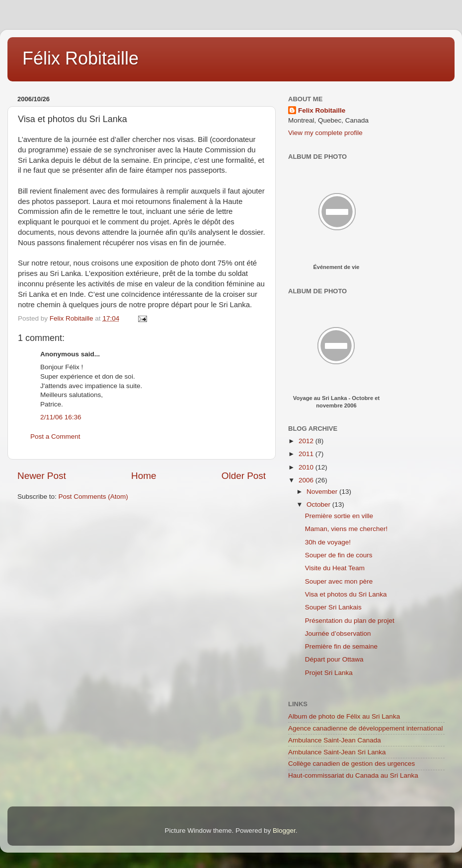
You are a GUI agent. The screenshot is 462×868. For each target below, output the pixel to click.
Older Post (244, 476)
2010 (307, 467)
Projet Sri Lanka (329, 673)
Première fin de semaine (341, 646)
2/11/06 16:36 (61, 417)
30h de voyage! (328, 542)
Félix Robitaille (80, 58)
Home (144, 476)
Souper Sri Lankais (333, 607)
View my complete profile (325, 133)
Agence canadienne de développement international (366, 728)
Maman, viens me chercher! (346, 529)
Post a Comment (55, 436)
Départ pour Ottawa (334, 659)
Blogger (284, 831)
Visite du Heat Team (335, 568)
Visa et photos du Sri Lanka (346, 594)
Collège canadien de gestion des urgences (351, 764)
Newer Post (42, 476)
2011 (307, 454)
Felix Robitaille (322, 110)
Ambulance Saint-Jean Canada (335, 740)
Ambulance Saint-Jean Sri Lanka (337, 752)
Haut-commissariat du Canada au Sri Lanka (353, 775)
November (323, 492)
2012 (307, 441)
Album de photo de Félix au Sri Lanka (344, 716)
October (319, 504)
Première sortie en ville (339, 516)
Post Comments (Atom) (93, 497)
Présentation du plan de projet (350, 621)
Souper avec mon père (339, 581)
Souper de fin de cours (339, 555)
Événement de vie (337, 267)
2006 (307, 480)
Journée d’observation (338, 634)
